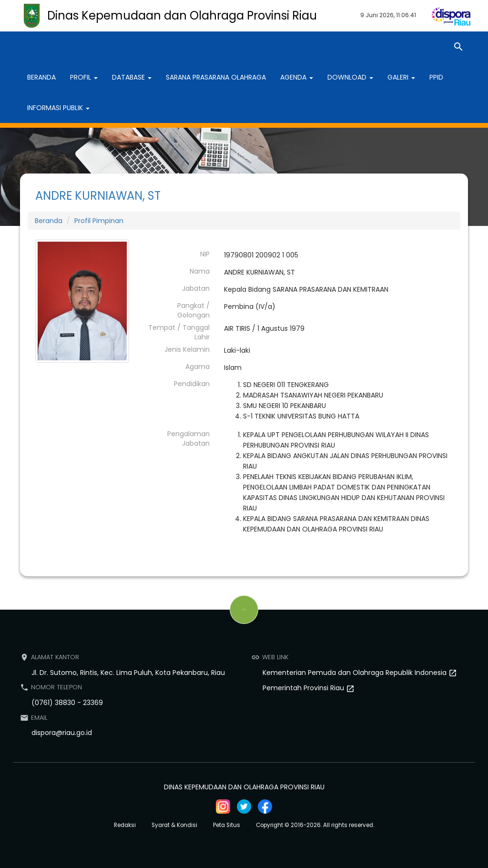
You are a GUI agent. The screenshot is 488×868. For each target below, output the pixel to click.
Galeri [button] (401, 77)
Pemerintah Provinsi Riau (304, 688)
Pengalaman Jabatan (188, 439)
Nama (200, 271)
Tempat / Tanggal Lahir (179, 332)
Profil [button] (84, 77)
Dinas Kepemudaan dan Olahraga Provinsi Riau (182, 15)
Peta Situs (227, 825)
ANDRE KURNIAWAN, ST (98, 196)
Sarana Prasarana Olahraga (216, 77)
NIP (205, 254)
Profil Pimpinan (99, 221)
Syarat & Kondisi (174, 825)
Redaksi (125, 825)
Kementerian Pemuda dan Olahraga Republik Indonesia (356, 673)
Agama (198, 367)
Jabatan (196, 288)
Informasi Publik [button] (58, 108)
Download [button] (350, 77)
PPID (436, 77)
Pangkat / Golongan (193, 310)
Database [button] (132, 77)
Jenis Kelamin (187, 349)
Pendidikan (192, 384)
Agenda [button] (297, 77)
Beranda (41, 77)
